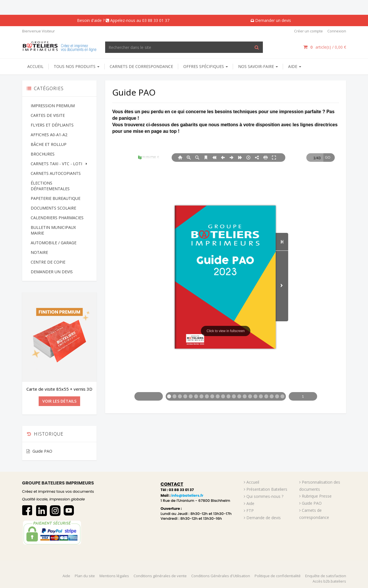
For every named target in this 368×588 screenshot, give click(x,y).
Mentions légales (114, 576)
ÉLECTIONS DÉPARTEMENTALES (50, 186)
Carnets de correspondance (141, 66)
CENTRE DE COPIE (48, 262)
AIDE (295, 66)
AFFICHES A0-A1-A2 (49, 135)
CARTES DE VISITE (48, 115)
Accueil (35, 66)
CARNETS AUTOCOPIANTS (56, 173)
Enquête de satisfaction (326, 576)
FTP (250, 511)
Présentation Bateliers (267, 489)
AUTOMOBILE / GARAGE (54, 243)
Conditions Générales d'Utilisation (221, 576)
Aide (250, 503)
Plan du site (85, 576)
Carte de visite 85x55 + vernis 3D (59, 389)
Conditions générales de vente (160, 576)
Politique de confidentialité (278, 576)
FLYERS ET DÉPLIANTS (52, 125)
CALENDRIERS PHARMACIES (57, 218)
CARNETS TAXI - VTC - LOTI (60, 164)
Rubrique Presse (317, 496)
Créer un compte (308, 31)
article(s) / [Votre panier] (325, 47)
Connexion (337, 31)
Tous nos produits (77, 66)
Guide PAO (42, 451)
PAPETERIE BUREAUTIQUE (56, 198)
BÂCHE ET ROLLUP (49, 144)
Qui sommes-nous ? (265, 496)
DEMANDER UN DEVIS (52, 272)
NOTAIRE (39, 252)
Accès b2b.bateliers (329, 581)
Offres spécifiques (206, 66)
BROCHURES (43, 154)
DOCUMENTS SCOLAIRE (53, 208)
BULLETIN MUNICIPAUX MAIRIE (53, 230)
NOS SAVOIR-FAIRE (258, 66)
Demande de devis (264, 518)
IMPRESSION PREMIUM (53, 106)
